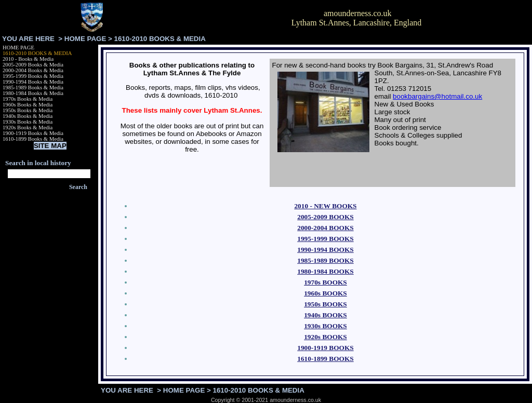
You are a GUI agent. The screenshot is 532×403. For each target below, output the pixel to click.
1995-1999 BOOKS (325, 239)
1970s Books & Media (28, 99)
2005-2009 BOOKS (325, 217)
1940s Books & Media (28, 116)
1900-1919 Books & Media (33, 133)
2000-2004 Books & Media (33, 70)
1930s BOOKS (325, 326)
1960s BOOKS (325, 293)
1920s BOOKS (325, 337)
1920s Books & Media (28, 127)
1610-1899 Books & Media (33, 139)
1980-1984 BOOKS (325, 271)
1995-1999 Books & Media (33, 76)
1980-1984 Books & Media (33, 93)
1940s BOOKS (325, 315)
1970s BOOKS (325, 282)
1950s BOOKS (325, 304)
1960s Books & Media (28, 105)
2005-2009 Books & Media (33, 65)
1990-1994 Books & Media (33, 82)
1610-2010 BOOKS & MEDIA (37, 53)
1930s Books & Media (28, 122)
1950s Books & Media (28, 110)
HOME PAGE (85, 39)
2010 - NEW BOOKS (325, 206)
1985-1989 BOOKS (325, 260)
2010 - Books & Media (28, 59)
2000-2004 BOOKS (325, 228)
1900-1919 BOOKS (325, 348)
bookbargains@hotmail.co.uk (437, 96)
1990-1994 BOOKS (325, 250)
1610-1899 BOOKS (325, 359)
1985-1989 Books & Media (33, 88)
